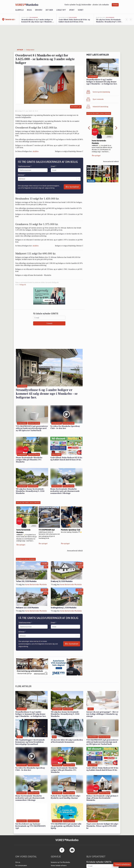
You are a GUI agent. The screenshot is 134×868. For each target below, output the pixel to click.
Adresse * (22, 175)
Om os (18, 862)
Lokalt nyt (61, 10)
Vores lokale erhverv (59, 865)
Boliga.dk (23, 285)
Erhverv (39, 10)
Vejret (81, 10)
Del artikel (76, 107)
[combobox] (19, 179)
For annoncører (21, 865)
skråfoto (36, 151)
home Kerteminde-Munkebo (36, 584)
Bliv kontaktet (72, 187)
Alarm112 (19, 10)
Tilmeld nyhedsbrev (122, 864)
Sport (72, 10)
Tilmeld (115, 5)
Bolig (29, 10)
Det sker (49, 10)
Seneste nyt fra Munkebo (60, 862)
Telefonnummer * (25, 166)
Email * (54, 166)
